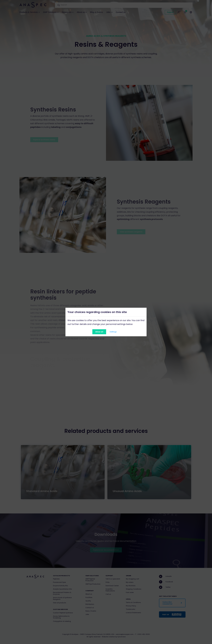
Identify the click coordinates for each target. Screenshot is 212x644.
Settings (113, 332)
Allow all (99, 332)
